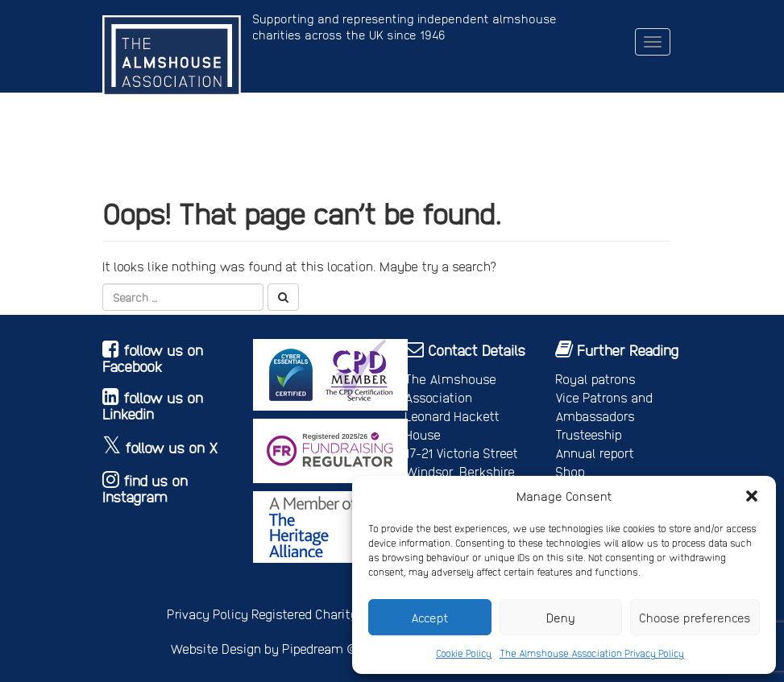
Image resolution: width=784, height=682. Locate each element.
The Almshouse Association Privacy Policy (592, 653)
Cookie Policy (464, 653)
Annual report (595, 453)
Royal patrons (595, 379)
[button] (752, 496)
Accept (430, 618)
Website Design (216, 649)
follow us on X (172, 447)
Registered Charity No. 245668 (338, 614)
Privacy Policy (207, 614)
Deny (561, 618)
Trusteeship (589, 434)
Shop (570, 471)
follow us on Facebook (153, 358)
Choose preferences (695, 618)
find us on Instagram (145, 488)
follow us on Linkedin (153, 405)
